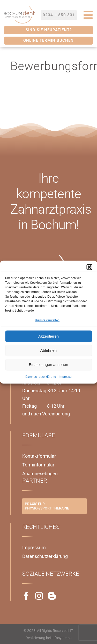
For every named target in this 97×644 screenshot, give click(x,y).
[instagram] (39, 596)
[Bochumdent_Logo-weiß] (41, 255)
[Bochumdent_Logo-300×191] (19, 7)
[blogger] (52, 596)
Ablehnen (48, 350)
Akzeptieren (48, 336)
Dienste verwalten (47, 320)
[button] (89, 267)
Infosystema (62, 638)
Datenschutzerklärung (41, 377)
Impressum (67, 377)
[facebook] (26, 596)
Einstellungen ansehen (49, 365)
